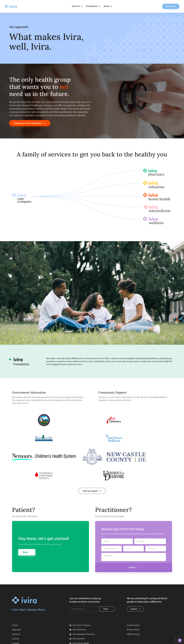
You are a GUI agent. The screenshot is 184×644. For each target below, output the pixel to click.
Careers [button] (134, 572)
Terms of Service (132, 630)
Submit (132, 531)
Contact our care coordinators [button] (28, 123)
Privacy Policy (115, 630)
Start (25, 515)
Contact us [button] (166, 6)
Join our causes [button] (90, 454)
